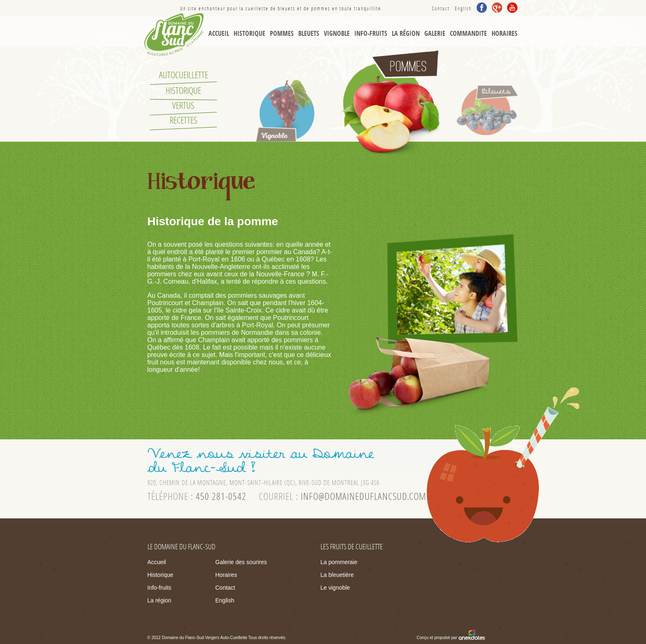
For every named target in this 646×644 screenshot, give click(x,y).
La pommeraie (339, 562)
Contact (441, 9)
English (463, 9)
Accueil (219, 34)
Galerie (435, 34)
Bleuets (309, 34)
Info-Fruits (371, 34)
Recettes (184, 121)
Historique (249, 34)
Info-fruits (159, 588)
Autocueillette (184, 75)
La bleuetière (337, 575)
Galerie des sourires (241, 562)
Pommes (282, 34)
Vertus (183, 106)
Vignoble (337, 34)
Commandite (468, 34)
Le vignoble (335, 588)
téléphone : (197, 497)
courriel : (342, 497)
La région (406, 34)
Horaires (504, 34)
